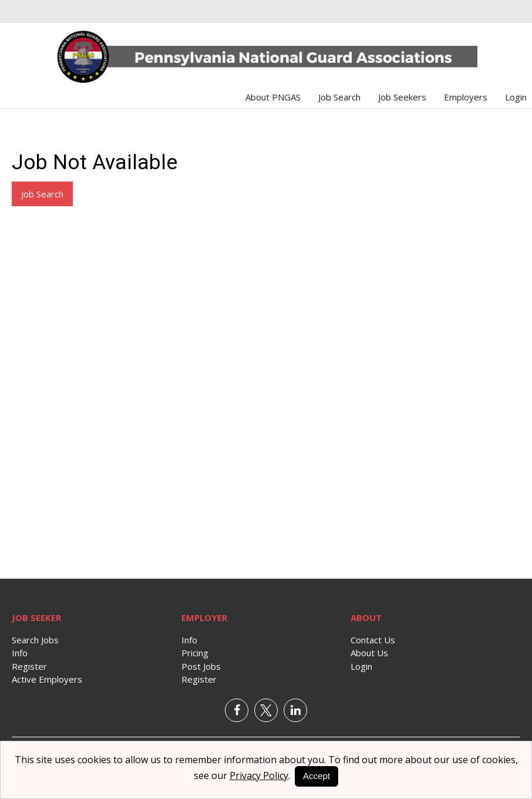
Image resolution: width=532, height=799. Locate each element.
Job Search (339, 97)
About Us (369, 653)
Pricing (195, 653)
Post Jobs (201, 666)
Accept (316, 776)
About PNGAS (273, 97)
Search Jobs (35, 640)
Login (516, 97)
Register (29, 666)
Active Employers (47, 679)
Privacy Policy (259, 775)
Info (20, 653)
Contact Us (373, 640)
